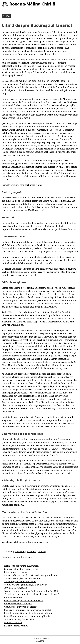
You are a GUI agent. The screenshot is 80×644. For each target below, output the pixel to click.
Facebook (31, 551)
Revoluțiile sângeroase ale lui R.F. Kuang (24, 600)
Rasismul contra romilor (16, 626)
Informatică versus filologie (18, 604)
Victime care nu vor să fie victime (21, 607)
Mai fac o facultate (13, 623)
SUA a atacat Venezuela (16, 588)
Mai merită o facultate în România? (22, 566)
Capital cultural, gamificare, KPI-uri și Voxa (26, 585)
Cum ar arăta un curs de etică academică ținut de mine (31, 575)
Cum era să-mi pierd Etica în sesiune (22, 578)
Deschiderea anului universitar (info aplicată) (27, 616)
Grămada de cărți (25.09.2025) (19, 619)
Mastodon (20, 551)
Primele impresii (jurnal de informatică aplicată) (28, 613)
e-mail (17, 557)
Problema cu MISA (13, 597)
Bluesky (42, 551)
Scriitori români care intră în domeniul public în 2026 (31, 591)
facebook (27, 557)
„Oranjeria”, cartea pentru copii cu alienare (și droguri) (32, 594)
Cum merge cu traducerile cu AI (20, 582)
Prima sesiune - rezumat (16, 572)
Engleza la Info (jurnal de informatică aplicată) (27, 610)
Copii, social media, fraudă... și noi (21, 569)
